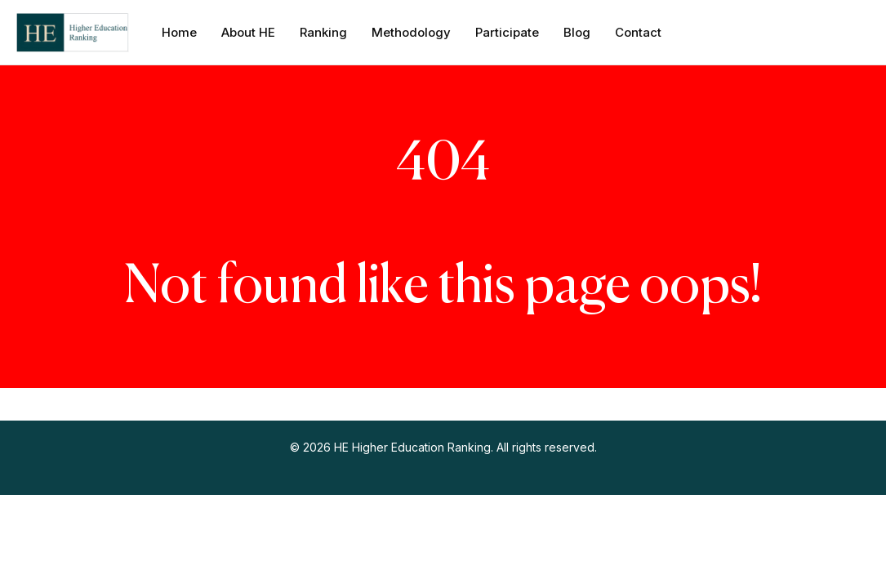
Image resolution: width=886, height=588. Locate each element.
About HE (248, 32)
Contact (638, 32)
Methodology (411, 32)
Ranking (323, 32)
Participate (507, 32)
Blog (577, 32)
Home (179, 32)
